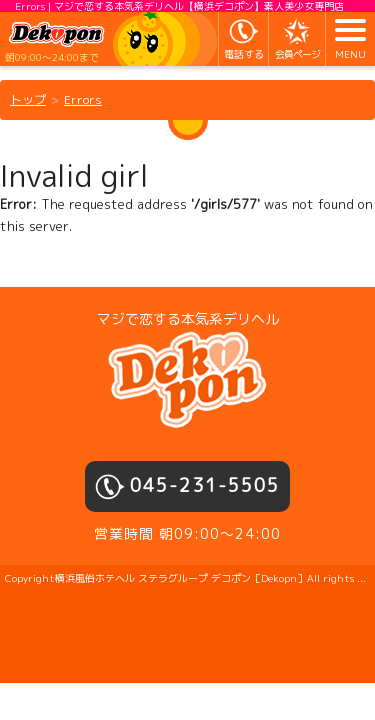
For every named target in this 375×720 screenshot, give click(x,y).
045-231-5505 (205, 485)
